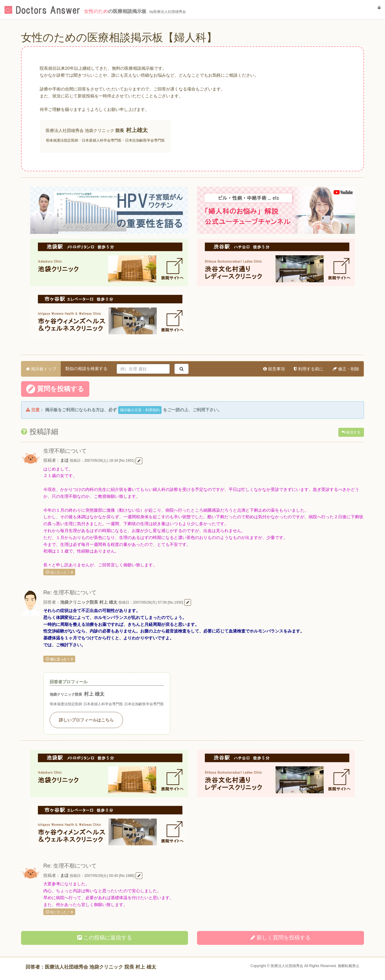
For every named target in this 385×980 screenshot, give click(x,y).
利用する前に (309, 369)
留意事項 (274, 369)
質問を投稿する (55, 389)
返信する (351, 432)
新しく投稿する (281, 938)
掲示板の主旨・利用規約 (140, 410)
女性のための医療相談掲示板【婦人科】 (119, 37)
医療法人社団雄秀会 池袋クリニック (80, 130)
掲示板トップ (41, 369)
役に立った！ (59, 572)
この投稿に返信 (105, 938)
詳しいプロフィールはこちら (86, 720)
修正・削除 (346, 369)
